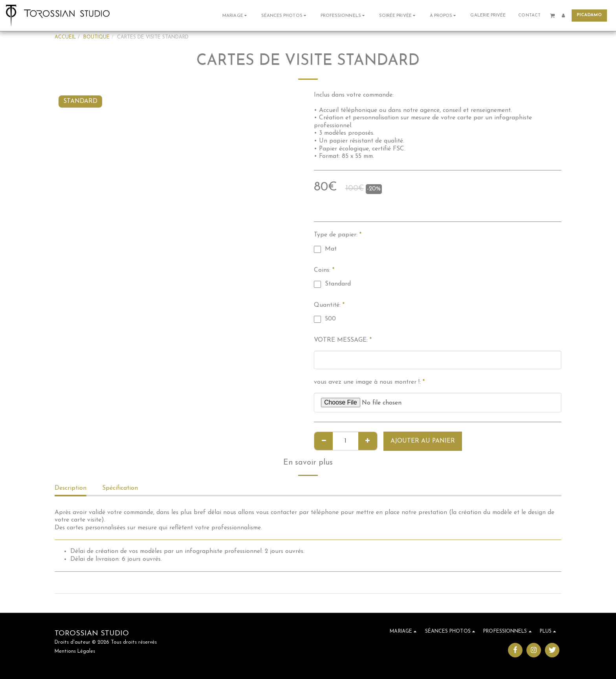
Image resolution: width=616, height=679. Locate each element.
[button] (236, 16)
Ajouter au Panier (423, 441)
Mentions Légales (75, 652)
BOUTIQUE (96, 37)
